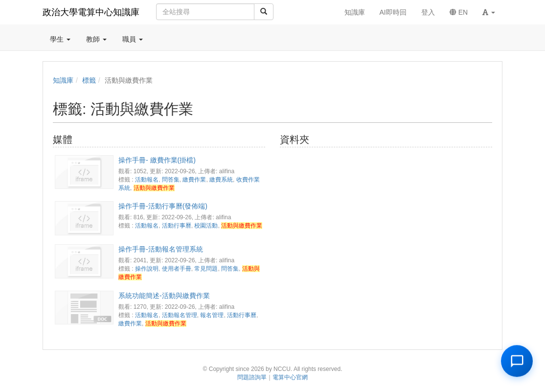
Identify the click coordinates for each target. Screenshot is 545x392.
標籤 (89, 80)
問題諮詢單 (252, 377)
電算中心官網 (290, 377)
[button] (489, 12)
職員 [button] (133, 39)
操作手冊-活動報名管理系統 (161, 249)
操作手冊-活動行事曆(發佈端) (163, 206)
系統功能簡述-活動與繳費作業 (164, 296)
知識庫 (63, 80)
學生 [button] (60, 39)
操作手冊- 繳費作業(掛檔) (157, 160)
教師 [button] (96, 39)
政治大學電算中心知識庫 (91, 12)
